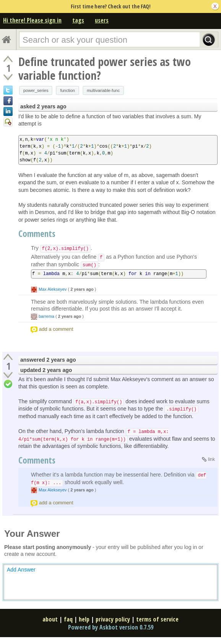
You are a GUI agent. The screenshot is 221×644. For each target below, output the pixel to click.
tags (78, 20)
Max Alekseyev (53, 289)
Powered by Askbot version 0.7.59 (111, 627)
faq (68, 619)
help (84, 619)
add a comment (56, 329)
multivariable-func (103, 90)
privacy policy (113, 619)
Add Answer (21, 570)
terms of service (157, 619)
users (102, 20)
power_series (36, 90)
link (211, 459)
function (67, 90)
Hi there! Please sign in (32, 20)
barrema (46, 316)
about (50, 619)
